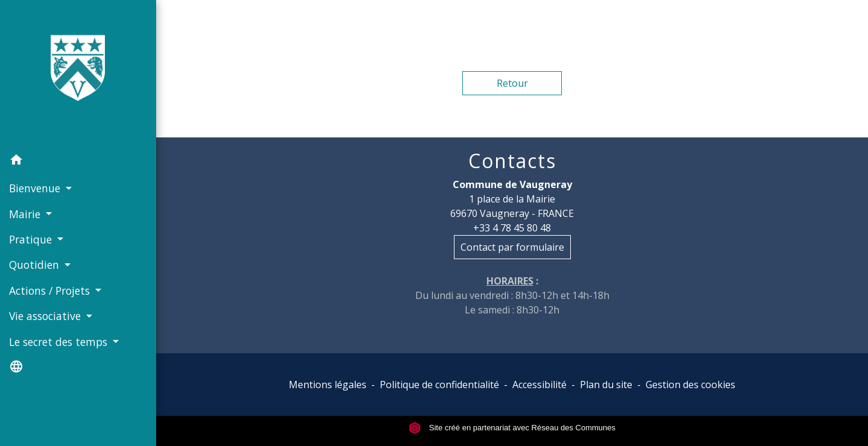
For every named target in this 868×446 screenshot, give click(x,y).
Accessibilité (539, 385)
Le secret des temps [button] (60, 342)
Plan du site (606, 385)
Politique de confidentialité (439, 385)
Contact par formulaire (512, 247)
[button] (78, 162)
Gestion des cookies (690, 385)
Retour (512, 83)
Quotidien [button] (36, 265)
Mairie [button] (26, 214)
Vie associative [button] (46, 316)
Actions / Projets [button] (51, 291)
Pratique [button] (32, 239)
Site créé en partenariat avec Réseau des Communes (512, 428)
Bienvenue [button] (36, 188)
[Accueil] (78, 74)
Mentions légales (328, 385)
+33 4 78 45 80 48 (512, 228)
